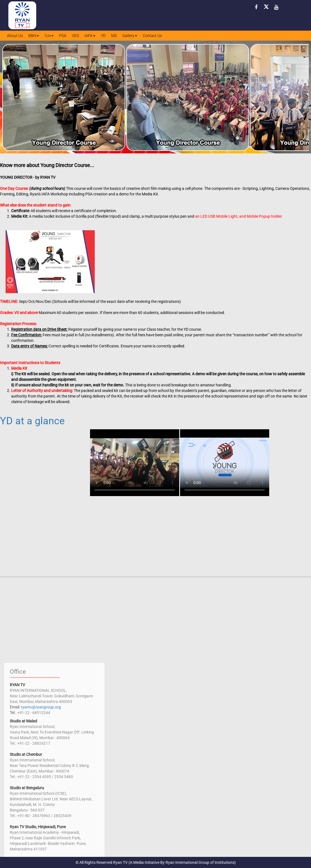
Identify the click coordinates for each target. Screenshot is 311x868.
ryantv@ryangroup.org (41, 707)
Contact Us (152, 36)
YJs (49, 36)
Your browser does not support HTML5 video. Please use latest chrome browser (135, 463)
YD (103, 36)
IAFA (90, 36)
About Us (15, 36)
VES (75, 36)
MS (114, 36)
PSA (63, 36)
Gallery (130, 36)
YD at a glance (32, 421)
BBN (34, 36)
